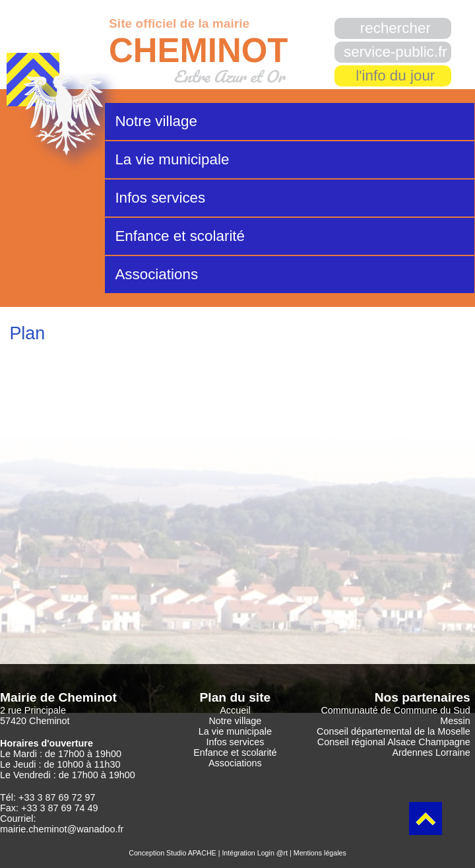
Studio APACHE (191, 853)
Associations (156, 274)
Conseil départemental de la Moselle (394, 731)
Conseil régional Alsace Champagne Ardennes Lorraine (394, 747)
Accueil (235, 710)
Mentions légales (320, 853)
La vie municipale (172, 159)
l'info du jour (395, 76)
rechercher (396, 28)
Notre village (156, 121)
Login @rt (272, 853)
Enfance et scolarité (180, 236)
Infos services (160, 198)
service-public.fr (396, 52)
